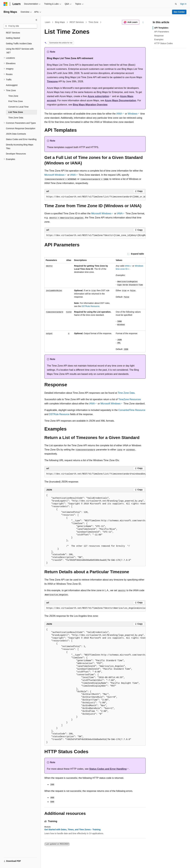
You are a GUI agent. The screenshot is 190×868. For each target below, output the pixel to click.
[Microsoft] (5, 4)
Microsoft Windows (54, 175)
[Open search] (176, 4)
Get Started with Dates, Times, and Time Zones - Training (72, 830)
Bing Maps (60, 22)
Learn (48, 22)
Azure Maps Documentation (120, 100)
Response (159, 36)
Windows (132, 114)
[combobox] (20, 26)
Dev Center (179, 12)
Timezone (52, 81)
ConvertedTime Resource (132, 410)
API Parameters (162, 32)
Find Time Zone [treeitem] (16, 101)
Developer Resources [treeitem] (16, 154)
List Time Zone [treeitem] (16, 112)
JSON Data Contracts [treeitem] (16, 134)
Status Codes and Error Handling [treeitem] (21, 139)
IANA (119, 114)
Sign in (183, 4)
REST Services (77, 22)
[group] (95, 197)
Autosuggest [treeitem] (12, 85)
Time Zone (93, 22)
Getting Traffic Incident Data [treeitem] (19, 44)
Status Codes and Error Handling (108, 769)
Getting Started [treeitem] (13, 38)
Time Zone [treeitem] (13, 96)
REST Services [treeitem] (13, 33)
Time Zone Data (126, 393)
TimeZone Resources (130, 399)
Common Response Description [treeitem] (21, 128)
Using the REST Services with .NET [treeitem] (20, 51)
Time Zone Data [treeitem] (16, 118)
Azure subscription (98, 96)
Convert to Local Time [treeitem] (18, 107)
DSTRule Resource (90, 306)
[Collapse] (36, 20)
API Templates (161, 28)
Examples (159, 40)
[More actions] (143, 22)
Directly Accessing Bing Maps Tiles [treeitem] (20, 146)
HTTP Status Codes (163, 43)
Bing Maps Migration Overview (90, 105)
